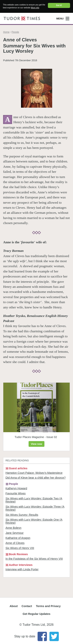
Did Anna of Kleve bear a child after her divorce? (36, 478)
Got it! (59, 5)
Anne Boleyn (13, 528)
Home (6, 32)
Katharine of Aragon (18, 538)
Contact (27, 606)
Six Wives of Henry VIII (20, 548)
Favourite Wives (15, 493)
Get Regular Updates (36, 614)
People (15, 32)
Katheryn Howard (16, 488)
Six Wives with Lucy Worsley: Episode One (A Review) (34, 521)
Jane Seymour (15, 533)
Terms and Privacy (48, 606)
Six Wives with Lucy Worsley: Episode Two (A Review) (34, 500)
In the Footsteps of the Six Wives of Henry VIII (34, 559)
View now (36, 444)
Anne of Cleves (15, 543)
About (14, 606)
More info (35, 8)
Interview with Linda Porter (22, 569)
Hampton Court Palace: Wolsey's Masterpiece (34, 473)
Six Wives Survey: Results (22, 515)
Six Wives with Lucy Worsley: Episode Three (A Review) (35, 508)
